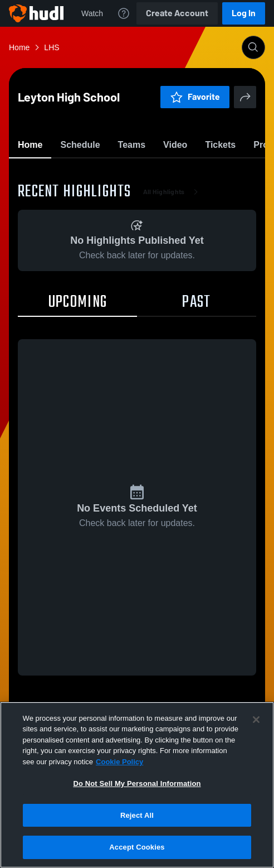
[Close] (256, 720)
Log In (244, 13)
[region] (137, 785)
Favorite (124, 173)
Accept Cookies (137, 847)
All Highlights (173, 257)
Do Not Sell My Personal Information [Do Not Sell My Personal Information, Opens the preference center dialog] (137, 783)
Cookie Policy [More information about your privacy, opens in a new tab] (119, 762)
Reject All (137, 815)
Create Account (177, 13)
